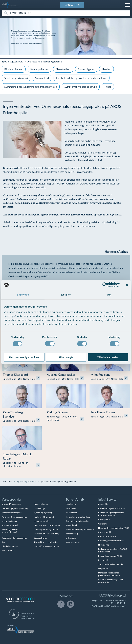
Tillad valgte (66, 357)
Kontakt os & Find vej (107, 536)
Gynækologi (39, 508)
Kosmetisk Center (9, 521)
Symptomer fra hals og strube (81, 87)
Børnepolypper (86, 69)
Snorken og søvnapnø (16, 78)
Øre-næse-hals (8, 550)
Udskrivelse (71, 538)
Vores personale (73, 542)
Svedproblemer (41, 538)
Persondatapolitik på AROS (110, 556)
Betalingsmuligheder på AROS (111, 508)
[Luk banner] (127, 285)
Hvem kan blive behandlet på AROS (114, 528)
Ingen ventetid (105, 532)
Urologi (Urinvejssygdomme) (47, 546)
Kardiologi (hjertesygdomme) (15, 517)
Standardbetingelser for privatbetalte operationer (109, 574)
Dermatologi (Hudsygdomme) (15, 508)
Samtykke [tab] (23, 295)
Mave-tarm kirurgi (10, 525)
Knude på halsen (39, 69)
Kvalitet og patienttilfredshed (111, 540)
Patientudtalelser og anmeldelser (80, 529)
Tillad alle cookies (108, 357)
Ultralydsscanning (10, 546)
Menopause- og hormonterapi (47, 525)
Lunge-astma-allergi (43, 521)
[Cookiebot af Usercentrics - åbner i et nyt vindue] (105, 285)
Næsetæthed (63, 69)
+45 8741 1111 (118, 603)
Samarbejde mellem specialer (111, 564)
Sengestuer (103, 568)
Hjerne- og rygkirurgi (43, 512)
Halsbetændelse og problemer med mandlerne (82, 78)
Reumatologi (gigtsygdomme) (15, 538)
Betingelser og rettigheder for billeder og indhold (111, 514)
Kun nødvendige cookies (24, 357)
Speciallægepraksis (12, 61)
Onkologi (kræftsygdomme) (46, 529)
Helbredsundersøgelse (12, 512)
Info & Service (107, 499)
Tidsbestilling (72, 533)
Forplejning (71, 504)
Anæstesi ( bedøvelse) (11, 504)
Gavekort (102, 524)
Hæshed (106, 69)
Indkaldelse (71, 508)
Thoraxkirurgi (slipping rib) (46, 542)
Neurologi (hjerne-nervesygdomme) (10, 531)
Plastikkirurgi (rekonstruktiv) (47, 533)
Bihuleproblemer (14, 69)
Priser (108, 87)
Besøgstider (103, 504)
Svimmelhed (42, 78)
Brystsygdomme (41, 504)
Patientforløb (75, 499)
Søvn (4, 542)
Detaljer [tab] (66, 295)
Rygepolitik (103, 560)
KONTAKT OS (72, 5)
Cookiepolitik (104, 519)
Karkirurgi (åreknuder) (44, 517)
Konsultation (72, 512)
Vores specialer (12, 499)
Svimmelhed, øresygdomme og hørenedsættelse (31, 87)
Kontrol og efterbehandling (78, 517)
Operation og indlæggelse (77, 521)
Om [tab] (109, 295)
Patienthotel (71, 525)
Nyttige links (104, 545)
